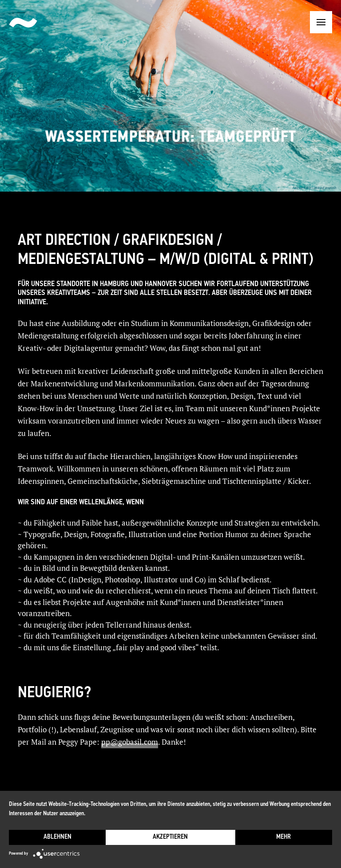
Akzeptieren (170, 837)
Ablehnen (57, 837)
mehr (284, 837)
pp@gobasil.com (130, 742)
